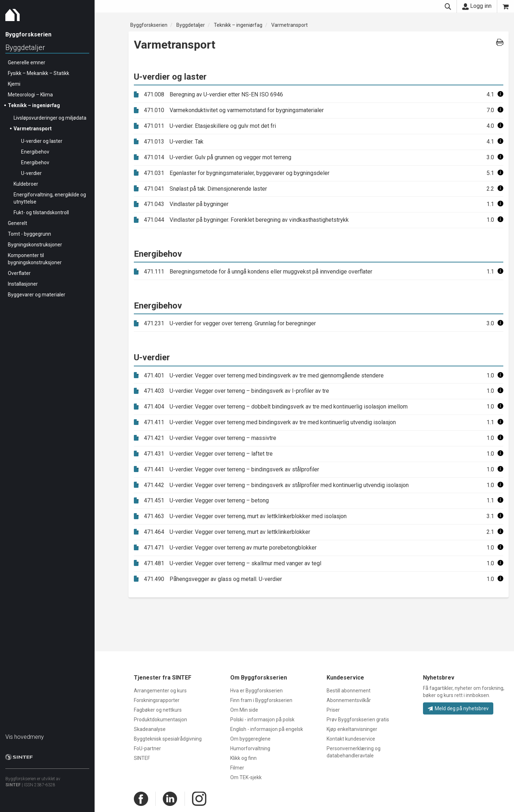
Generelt (17, 223)
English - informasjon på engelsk (267, 729)
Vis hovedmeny (25, 737)
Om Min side (244, 710)
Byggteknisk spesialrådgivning (168, 739)
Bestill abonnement (349, 691)
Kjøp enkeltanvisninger (352, 729)
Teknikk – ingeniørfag (34, 105)
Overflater (19, 273)
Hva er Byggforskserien (256, 691)
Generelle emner (27, 62)
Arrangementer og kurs (160, 691)
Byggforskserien (149, 25)
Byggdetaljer (25, 47)
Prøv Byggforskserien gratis (358, 720)
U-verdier (31, 173)
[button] (500, 94)
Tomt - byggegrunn (29, 234)
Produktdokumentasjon (160, 720)
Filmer (237, 768)
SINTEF (13, 785)
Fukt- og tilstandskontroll (41, 212)
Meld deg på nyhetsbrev (458, 708)
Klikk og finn (243, 758)
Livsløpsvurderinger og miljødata (50, 118)
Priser (333, 710)
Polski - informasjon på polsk (262, 720)
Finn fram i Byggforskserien (261, 700)
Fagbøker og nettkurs (158, 710)
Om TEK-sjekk (246, 777)
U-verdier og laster (42, 141)
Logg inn (477, 6)
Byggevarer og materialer (37, 295)
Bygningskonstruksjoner (35, 245)
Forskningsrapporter (157, 700)
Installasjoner (23, 284)
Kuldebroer (26, 184)
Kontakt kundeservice (351, 739)
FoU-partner (147, 748)
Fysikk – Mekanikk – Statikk (39, 73)
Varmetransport (33, 129)
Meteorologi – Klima (30, 95)
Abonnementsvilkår (349, 700)
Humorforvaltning (250, 748)
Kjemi (14, 84)
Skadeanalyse (150, 729)
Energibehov (35, 152)
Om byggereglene (250, 739)
